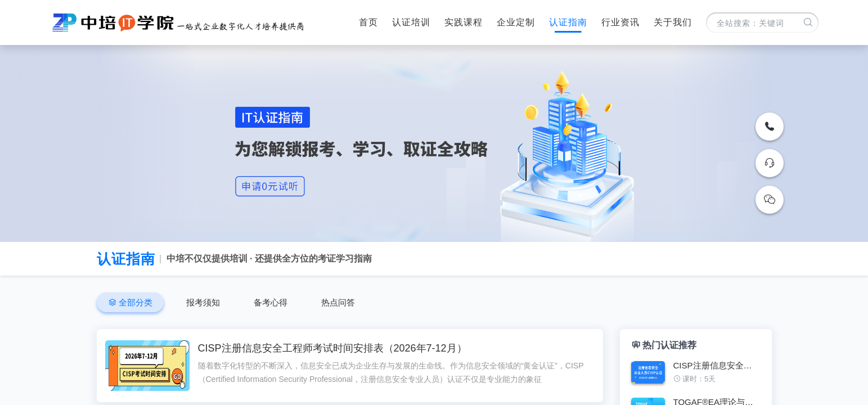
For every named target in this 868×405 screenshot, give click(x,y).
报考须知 (203, 302)
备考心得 (271, 302)
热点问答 (338, 302)
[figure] (696, 377)
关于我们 (673, 22)
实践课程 (464, 22)
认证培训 (411, 22)
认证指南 (568, 22)
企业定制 (516, 22)
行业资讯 (620, 22)
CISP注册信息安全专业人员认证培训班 (717, 365)
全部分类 (134, 302)
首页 (368, 22)
